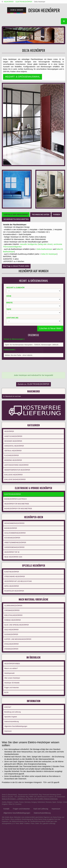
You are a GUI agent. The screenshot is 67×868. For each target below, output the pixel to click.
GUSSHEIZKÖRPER (11, 528)
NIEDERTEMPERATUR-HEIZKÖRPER (17, 367)
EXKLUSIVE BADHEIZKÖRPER (15, 376)
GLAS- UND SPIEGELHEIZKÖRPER (17, 518)
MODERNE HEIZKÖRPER (13, 357)
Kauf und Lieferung (41, 700)
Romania (49, 694)
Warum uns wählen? (11, 561)
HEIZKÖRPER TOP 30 (12, 447)
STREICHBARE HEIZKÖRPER (15, 471)
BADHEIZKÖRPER (11, 423)
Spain (54, 694)
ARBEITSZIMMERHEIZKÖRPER (15, 438)
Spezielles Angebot (11, 608)
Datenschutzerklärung (12, 613)
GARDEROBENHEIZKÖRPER (14, 442)
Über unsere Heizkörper (12, 571)
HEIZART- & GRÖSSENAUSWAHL (23, 81)
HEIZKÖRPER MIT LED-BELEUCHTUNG (18, 476)
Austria (4, 694)
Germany (27, 694)
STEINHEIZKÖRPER (11, 542)
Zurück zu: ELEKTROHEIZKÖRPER (33, 283)
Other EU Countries (15, 696)
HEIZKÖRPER (8, 2)
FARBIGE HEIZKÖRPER (13, 513)
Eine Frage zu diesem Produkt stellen (16, 168)
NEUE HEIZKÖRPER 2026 (13, 452)
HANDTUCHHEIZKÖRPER (13, 333)
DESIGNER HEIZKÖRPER (13, 338)
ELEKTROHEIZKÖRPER (24, 2)
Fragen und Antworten (12, 580)
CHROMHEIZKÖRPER (12, 504)
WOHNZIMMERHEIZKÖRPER (14, 418)
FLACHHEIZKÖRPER (12, 352)
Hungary (34, 694)
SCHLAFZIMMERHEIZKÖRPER (15, 428)
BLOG (6, 585)
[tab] (16, 116)
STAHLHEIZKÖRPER (11, 537)
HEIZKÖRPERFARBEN (12, 556)
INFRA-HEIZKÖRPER (12, 480)
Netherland (41, 694)
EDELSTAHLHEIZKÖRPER (13, 509)
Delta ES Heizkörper (49, 156)
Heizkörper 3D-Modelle (12, 575)
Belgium (10, 694)
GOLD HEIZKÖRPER (11, 523)
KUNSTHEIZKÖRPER (12, 466)
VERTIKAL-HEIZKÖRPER (13, 348)
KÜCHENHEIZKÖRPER (12, 433)
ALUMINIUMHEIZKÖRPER (13, 499)
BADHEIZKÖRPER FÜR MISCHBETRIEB (18, 405)
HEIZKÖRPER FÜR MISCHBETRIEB (17, 400)
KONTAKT (8, 599)
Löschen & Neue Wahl (50, 230)
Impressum (8, 623)
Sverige (59, 694)
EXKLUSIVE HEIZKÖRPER (13, 371)
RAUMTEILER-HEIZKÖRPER (14, 485)
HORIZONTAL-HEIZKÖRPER (14, 343)
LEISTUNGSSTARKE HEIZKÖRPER (16, 362)
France (21, 694)
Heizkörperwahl (9, 566)
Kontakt (6, 700)
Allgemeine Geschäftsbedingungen (16, 618)
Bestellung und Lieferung (13, 604)
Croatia (16, 694)
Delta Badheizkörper (45, 151)
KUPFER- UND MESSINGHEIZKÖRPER (18, 533)
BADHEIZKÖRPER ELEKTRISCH (15, 395)
